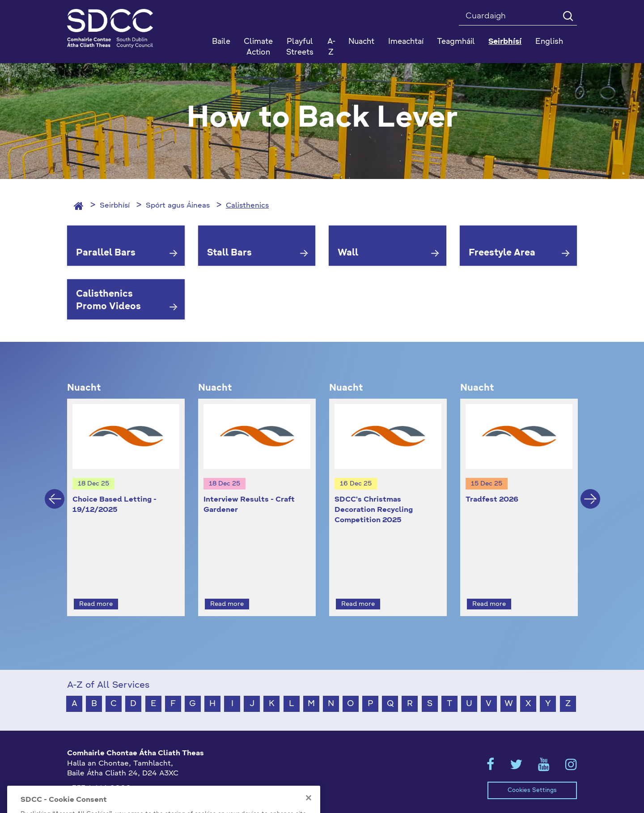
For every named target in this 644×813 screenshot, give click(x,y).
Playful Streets (300, 47)
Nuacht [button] (361, 42)
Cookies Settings (532, 774)
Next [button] (590, 491)
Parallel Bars (106, 253)
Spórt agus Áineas (178, 206)
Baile (221, 42)
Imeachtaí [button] (406, 42)
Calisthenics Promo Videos (108, 301)
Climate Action (258, 47)
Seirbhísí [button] (505, 42)
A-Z (331, 47)
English (549, 42)
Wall (348, 253)
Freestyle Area (502, 253)
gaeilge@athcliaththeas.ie (113, 787)
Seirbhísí (115, 206)
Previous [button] (55, 491)
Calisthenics (247, 206)
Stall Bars (229, 253)
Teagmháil (456, 42)
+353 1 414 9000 (99, 772)
